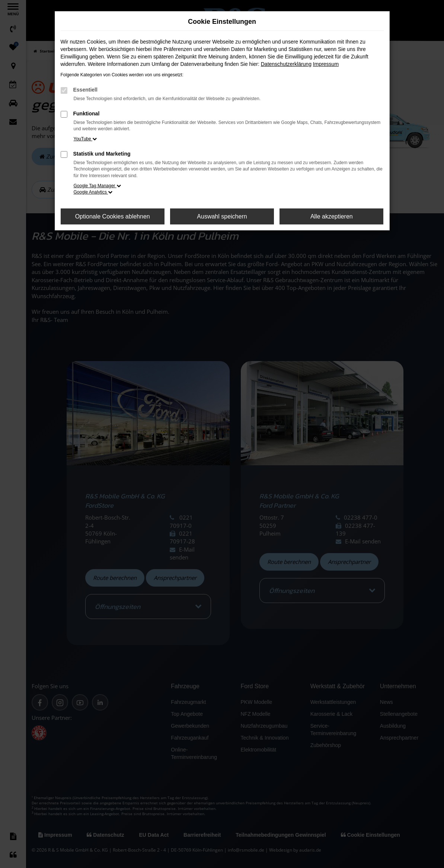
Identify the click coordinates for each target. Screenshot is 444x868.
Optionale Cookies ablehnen (113, 216)
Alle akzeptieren (332, 216)
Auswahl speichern (222, 216)
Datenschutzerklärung (286, 64)
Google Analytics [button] (93, 192)
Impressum (326, 64)
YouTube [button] (85, 139)
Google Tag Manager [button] (97, 186)
